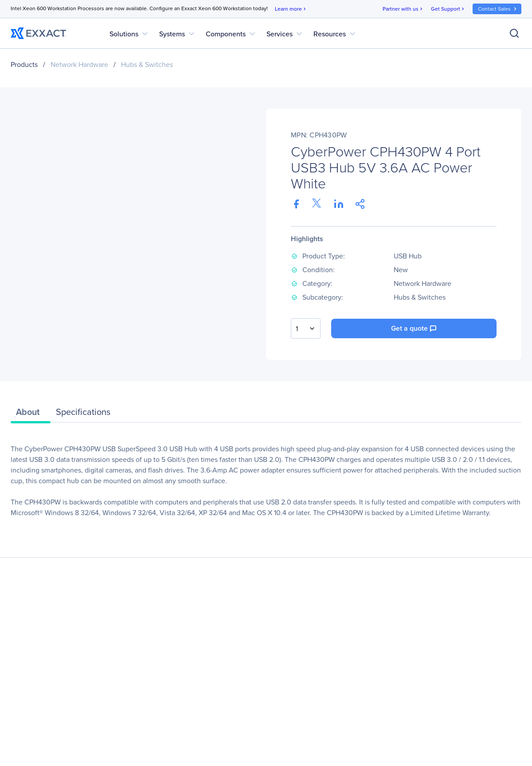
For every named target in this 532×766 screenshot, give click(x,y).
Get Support (448, 9)
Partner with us (403, 9)
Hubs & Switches (147, 64)
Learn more (291, 9)
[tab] (31, 414)
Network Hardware (79, 64)
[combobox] (306, 328)
